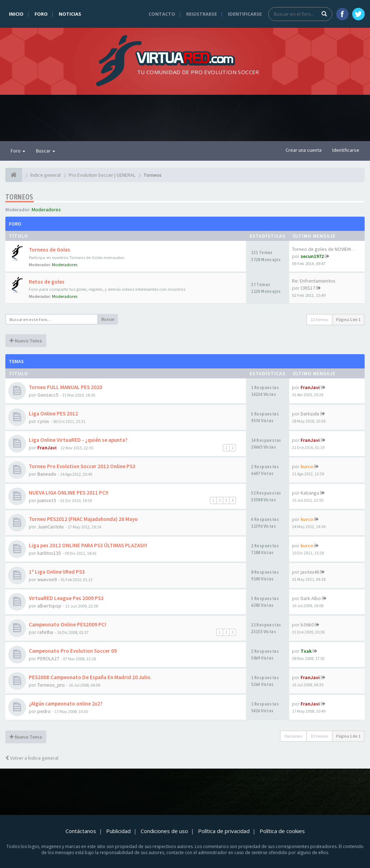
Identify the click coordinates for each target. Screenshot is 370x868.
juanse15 (47, 500)
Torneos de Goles (49, 250)
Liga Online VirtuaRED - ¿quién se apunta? (78, 440)
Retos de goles (47, 282)
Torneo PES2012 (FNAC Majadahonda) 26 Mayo (83, 519)
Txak (306, 651)
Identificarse (245, 14)
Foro (41, 14)
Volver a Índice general (32, 758)
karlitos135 (49, 553)
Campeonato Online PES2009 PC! (67, 624)
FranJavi (310, 387)
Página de (348, 319)
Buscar (46, 151)
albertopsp (49, 606)
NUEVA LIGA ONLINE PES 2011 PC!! (69, 493)
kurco (307, 466)
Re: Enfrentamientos (314, 281)
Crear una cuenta (304, 150)
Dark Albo (311, 598)
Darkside (310, 414)
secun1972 (312, 256)
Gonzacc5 (48, 395)
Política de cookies (282, 831)
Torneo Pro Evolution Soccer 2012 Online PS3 (82, 466)
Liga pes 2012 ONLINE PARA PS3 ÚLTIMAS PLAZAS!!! (88, 545)
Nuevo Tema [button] (26, 341)
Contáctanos (81, 831)
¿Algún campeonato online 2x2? (66, 704)
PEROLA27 (48, 658)
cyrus (43, 421)
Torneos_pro (51, 685)
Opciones (293, 736)
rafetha (45, 632)
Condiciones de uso (164, 831)
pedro (44, 711)
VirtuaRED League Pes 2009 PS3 (66, 598)
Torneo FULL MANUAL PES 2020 (66, 387)
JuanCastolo (51, 527)
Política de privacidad (224, 831)
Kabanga (310, 493)
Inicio (16, 14)
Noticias (70, 14)
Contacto (162, 14)
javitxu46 (310, 572)
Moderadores (46, 210)
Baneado (47, 474)
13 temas (319, 319)
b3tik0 (307, 625)
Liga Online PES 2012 (53, 414)
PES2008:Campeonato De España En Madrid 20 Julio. (90, 677)
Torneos (19, 197)
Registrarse (202, 14)
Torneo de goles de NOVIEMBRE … (328, 249)
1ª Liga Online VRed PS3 (57, 572)
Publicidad (118, 831)
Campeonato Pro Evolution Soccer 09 (73, 651)
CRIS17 (308, 288)
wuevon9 (47, 579)
